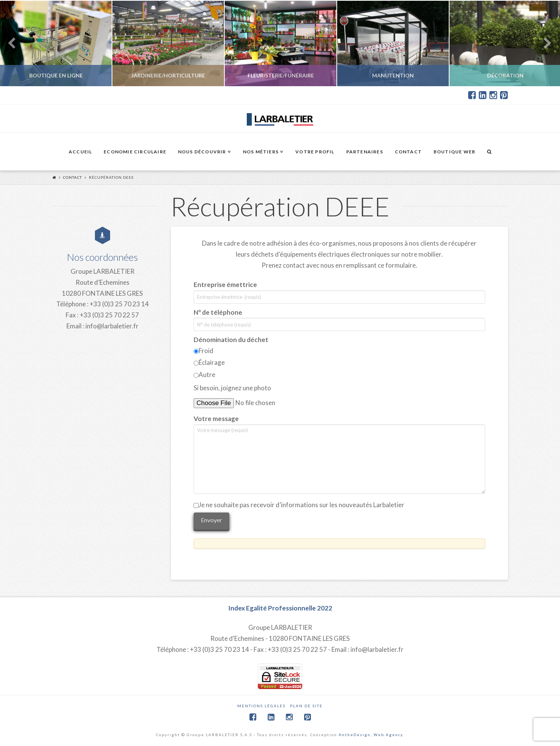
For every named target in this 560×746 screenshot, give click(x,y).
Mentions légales (261, 706)
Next (544, 43)
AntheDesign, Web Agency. (371, 735)
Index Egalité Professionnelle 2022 (280, 608)
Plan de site (306, 706)
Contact (73, 177)
